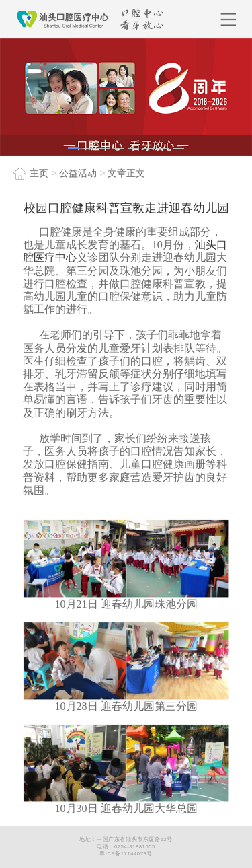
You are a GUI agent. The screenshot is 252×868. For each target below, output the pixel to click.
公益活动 (78, 173)
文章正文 (126, 173)
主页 (29, 173)
